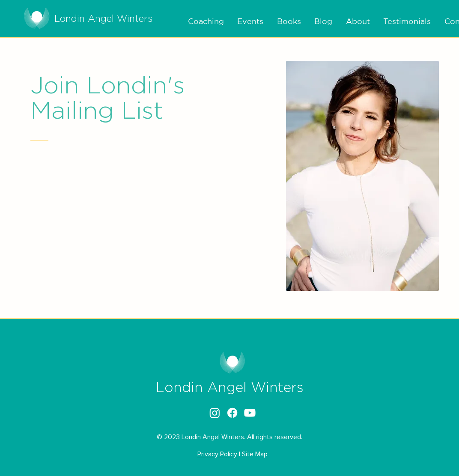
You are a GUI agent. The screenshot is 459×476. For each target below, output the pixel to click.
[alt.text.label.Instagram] (215, 413)
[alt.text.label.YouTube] (250, 413)
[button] (203, 21)
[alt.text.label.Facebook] (232, 413)
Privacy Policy (217, 454)
